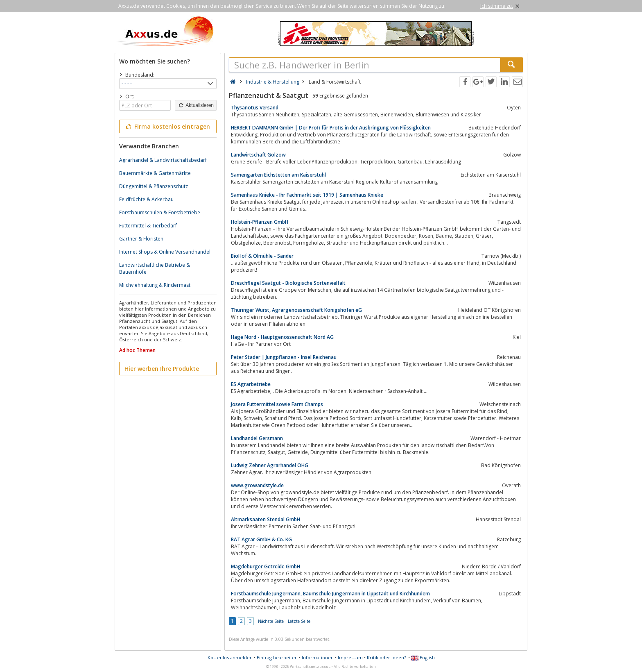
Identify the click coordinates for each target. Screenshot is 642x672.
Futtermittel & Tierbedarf (148, 226)
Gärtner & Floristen (141, 239)
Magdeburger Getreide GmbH (266, 566)
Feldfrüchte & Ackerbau (146, 199)
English (423, 657)
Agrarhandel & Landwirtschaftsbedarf (163, 160)
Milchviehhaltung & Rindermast (155, 285)
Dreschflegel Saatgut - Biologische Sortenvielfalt (288, 283)
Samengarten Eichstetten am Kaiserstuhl (278, 175)
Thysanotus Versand (255, 108)
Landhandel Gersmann (257, 438)
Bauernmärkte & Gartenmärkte (155, 173)
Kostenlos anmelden (230, 657)
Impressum (350, 657)
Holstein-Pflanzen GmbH (260, 222)
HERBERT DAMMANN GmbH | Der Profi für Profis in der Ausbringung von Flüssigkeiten (331, 128)
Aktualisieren (196, 105)
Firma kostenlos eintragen (167, 126)
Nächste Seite (271, 621)
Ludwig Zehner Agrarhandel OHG (270, 465)
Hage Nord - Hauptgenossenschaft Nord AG (282, 337)
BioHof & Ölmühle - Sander (262, 256)
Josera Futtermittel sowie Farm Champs (277, 404)
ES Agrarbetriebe (251, 384)
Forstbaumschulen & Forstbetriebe (160, 212)
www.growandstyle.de (257, 485)
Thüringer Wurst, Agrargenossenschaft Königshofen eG (296, 310)
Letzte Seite (299, 621)
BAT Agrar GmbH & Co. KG (261, 539)
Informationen (318, 657)
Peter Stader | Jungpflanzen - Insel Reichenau (284, 357)
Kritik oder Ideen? (386, 657)
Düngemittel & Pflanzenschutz (154, 186)
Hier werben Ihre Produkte (162, 369)
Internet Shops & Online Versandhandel (165, 252)
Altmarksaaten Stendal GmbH (266, 519)
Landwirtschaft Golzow (258, 155)
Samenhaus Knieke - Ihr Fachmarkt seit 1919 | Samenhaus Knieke (307, 195)
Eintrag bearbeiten (277, 657)
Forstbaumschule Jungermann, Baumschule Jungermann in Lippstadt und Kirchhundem (330, 594)
